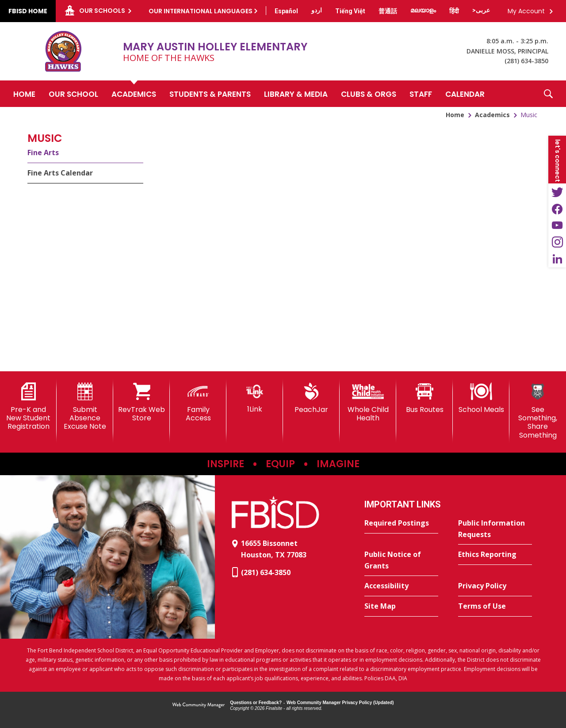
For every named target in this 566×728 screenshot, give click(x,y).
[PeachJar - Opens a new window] (311, 398)
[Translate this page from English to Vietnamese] (350, 11)
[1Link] (255, 398)
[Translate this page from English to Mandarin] (388, 11)
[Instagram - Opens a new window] (557, 242)
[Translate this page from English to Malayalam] (423, 10)
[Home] (24, 94)
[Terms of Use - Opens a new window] (495, 606)
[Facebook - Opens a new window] (557, 209)
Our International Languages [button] (201, 11)
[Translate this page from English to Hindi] (454, 11)
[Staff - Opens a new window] (421, 94)
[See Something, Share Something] (538, 411)
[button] (548, 94)
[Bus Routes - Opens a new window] (424, 398)
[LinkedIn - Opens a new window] (557, 259)
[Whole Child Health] (368, 402)
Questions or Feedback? (256, 703)
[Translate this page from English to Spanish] (286, 11)
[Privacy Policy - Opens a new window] (495, 586)
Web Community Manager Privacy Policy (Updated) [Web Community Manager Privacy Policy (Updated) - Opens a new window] (340, 703)
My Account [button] (526, 11)
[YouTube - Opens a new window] (557, 225)
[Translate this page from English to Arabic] (481, 10)
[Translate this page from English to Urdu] (317, 10)
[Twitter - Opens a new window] (557, 192)
